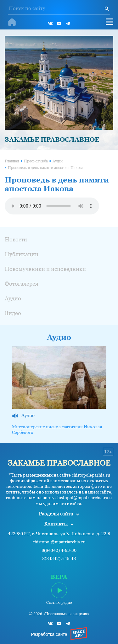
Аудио (58, 161)
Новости (16, 239)
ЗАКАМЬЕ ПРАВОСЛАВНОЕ (52, 140)
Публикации (22, 254)
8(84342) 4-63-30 (59, 550)
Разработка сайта (49, 634)
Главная (12, 161)
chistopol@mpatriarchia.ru (59, 542)
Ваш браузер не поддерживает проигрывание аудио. (52, 206)
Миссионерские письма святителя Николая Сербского (57, 430)
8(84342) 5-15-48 (59, 559)
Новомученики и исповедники (45, 269)
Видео (13, 313)
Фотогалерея (22, 284)
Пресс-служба (36, 161)
